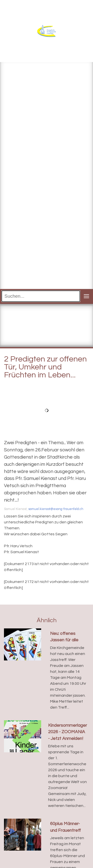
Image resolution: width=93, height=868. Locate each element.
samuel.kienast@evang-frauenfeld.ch (56, 509)
